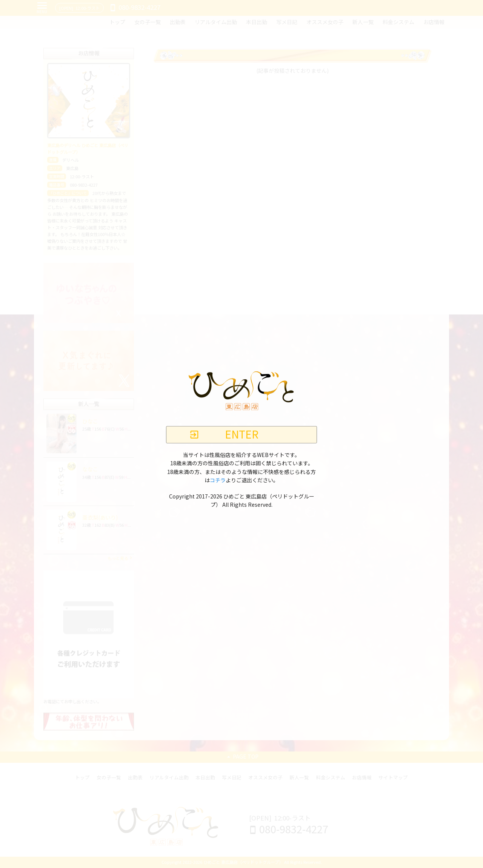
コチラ (218, 480)
